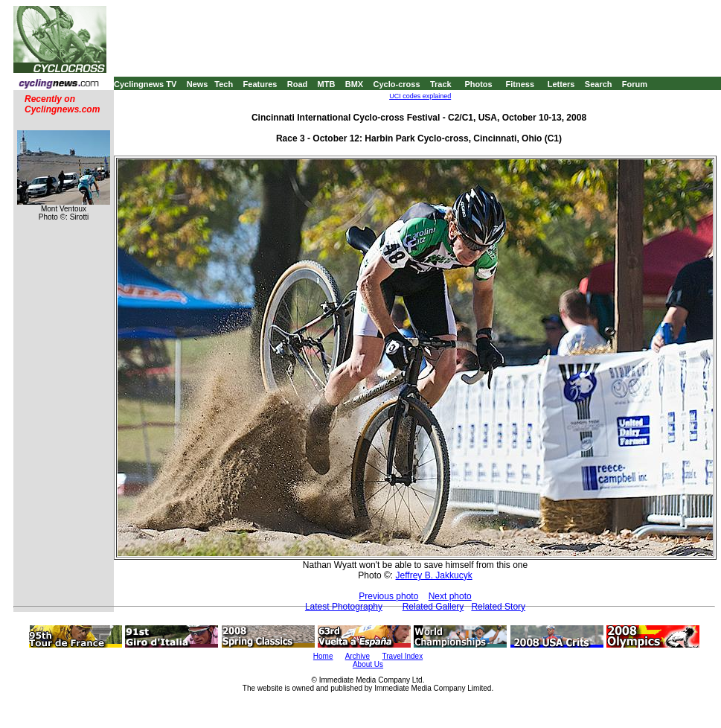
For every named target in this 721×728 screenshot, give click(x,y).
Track (441, 84)
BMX (354, 84)
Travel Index (403, 656)
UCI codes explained (420, 96)
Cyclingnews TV (145, 84)
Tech (224, 84)
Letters (561, 84)
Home (323, 656)
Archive (358, 656)
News (198, 84)
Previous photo (388, 596)
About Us (368, 664)
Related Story (498, 607)
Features (260, 84)
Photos (478, 84)
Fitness (520, 84)
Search (599, 84)
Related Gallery (433, 607)
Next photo (450, 596)
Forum (635, 84)
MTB (327, 84)
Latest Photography (344, 607)
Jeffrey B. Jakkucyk (434, 575)
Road (298, 84)
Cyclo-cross (397, 84)
